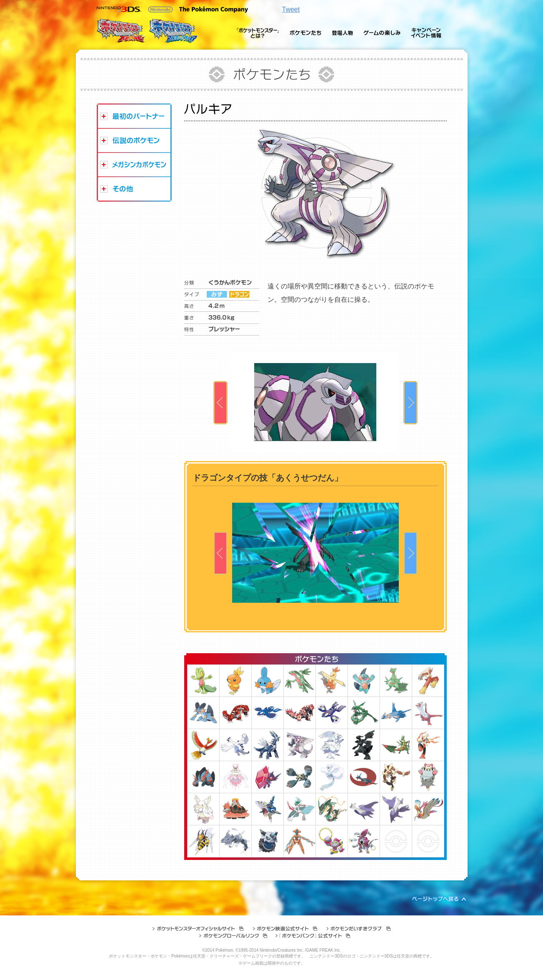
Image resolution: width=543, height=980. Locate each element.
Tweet (291, 9)
